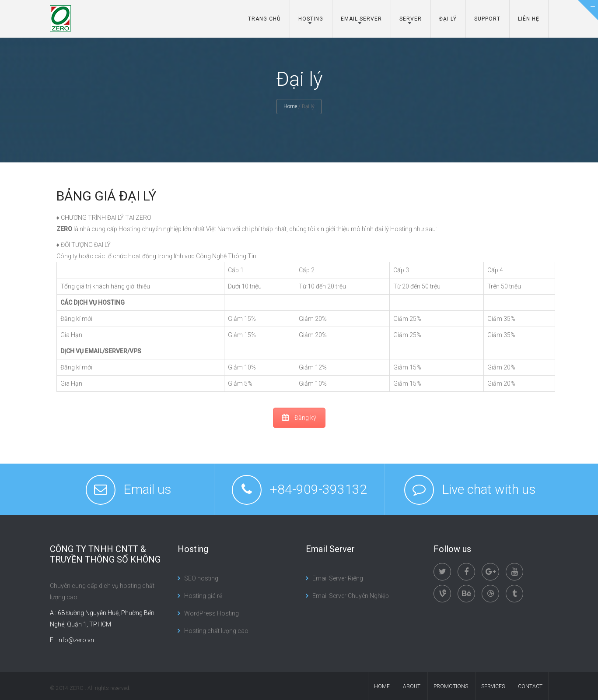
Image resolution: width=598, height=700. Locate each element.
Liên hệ (529, 19)
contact (530, 686)
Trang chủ (264, 19)
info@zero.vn (76, 640)
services (493, 686)
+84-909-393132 (318, 489)
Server (411, 19)
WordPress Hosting (212, 613)
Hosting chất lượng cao (216, 631)
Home (290, 106)
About (412, 686)
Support (487, 19)
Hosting (311, 19)
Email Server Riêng (338, 578)
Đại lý (448, 19)
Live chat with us (489, 489)
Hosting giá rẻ (203, 596)
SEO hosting (201, 578)
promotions (451, 686)
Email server (361, 19)
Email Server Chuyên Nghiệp (351, 596)
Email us (147, 489)
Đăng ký (299, 418)
